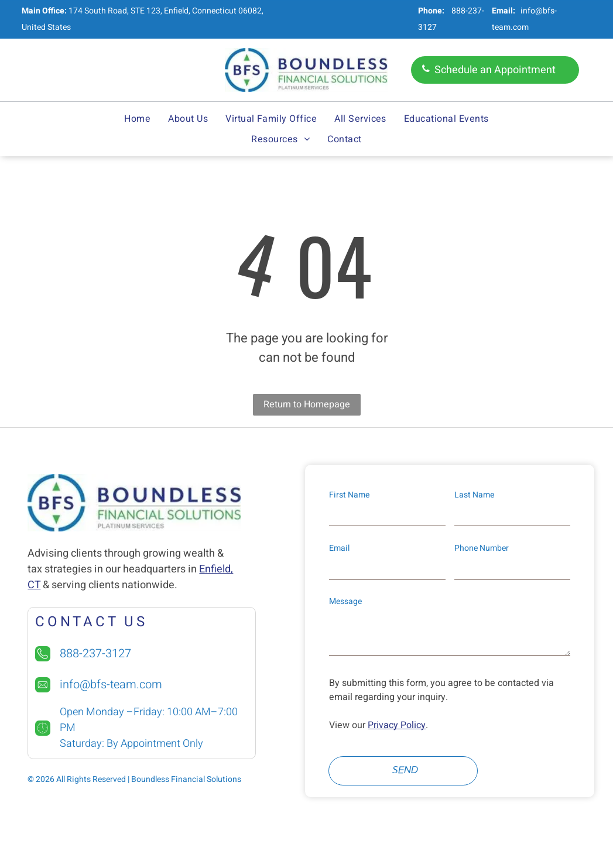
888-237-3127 (95, 653)
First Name (349, 495)
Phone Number (482, 548)
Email (339, 548)
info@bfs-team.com (111, 685)
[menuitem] (137, 119)
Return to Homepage (307, 404)
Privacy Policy (397, 725)
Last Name (474, 495)
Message (345, 601)
